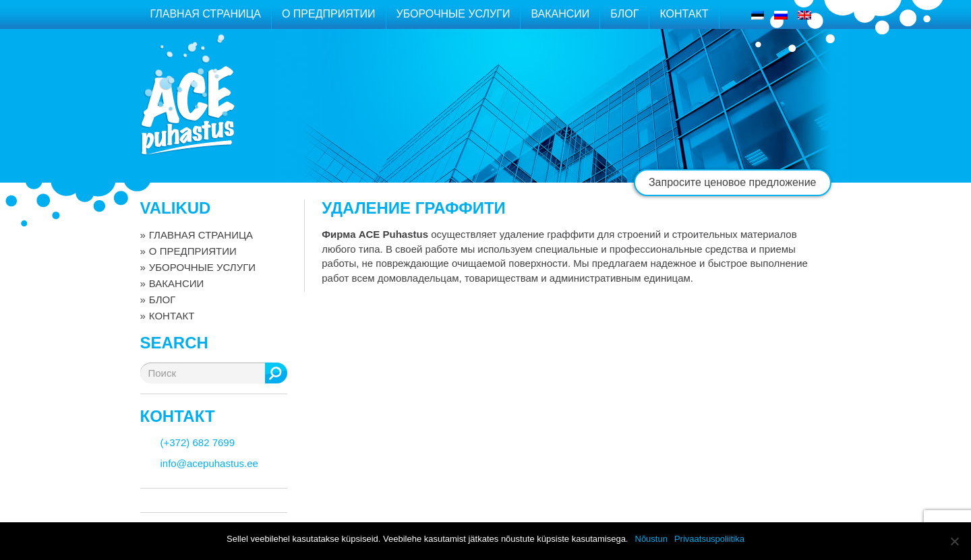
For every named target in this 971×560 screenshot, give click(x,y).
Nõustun (651, 539)
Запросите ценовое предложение (733, 182)
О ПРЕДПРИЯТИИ (329, 14)
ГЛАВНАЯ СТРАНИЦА (206, 14)
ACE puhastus (187, 111)
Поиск (276, 373)
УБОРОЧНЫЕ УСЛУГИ (453, 14)
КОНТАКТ (684, 14)
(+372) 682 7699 (198, 442)
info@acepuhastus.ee (209, 463)
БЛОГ (624, 14)
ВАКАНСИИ (560, 14)
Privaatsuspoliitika (709, 539)
